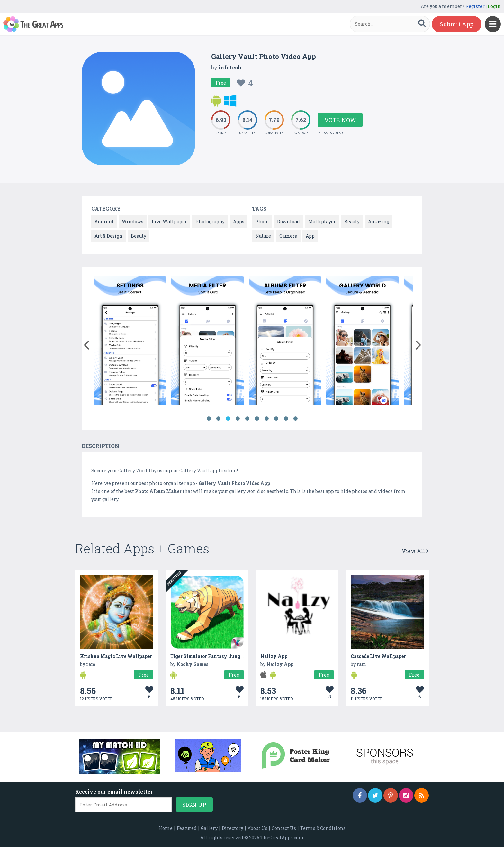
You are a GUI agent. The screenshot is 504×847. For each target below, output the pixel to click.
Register (475, 6)
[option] (130, 342)
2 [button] (218, 419)
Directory (233, 828)
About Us (257, 828)
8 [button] (276, 419)
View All (415, 551)
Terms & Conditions (323, 828)
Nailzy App (274, 656)
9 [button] (286, 419)
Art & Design (108, 236)
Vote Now (340, 120)
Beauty (139, 236)
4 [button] (238, 419)
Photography (210, 221)
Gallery (209, 828)
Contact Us (284, 828)
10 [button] (295, 419)
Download (288, 221)
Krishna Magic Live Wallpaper (116, 656)
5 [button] (247, 419)
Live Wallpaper (169, 221)
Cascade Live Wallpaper (378, 656)
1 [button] (209, 419)
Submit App (457, 24)
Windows (133, 221)
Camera (288, 236)
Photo (262, 221)
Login (494, 6)
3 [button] (228, 419)
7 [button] (266, 419)
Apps (239, 221)
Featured (187, 828)
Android (104, 221)
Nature (263, 236)
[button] (86, 343)
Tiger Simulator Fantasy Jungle (207, 656)
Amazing (379, 221)
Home (166, 828)
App (310, 236)
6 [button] (257, 419)
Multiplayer (322, 221)
